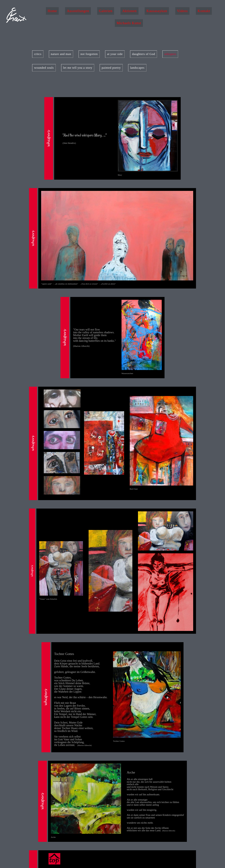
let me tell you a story (78, 68)
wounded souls (44, 68)
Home (52, 11)
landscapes (137, 68)
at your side (115, 54)
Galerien (106, 11)
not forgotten (89, 54)
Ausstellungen (78, 11)
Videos (182, 11)
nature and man (61, 54)
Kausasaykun (157, 11)
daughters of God (144, 54)
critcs (38, 54)
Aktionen (129, 11)
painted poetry (111, 68)
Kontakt (204, 11)
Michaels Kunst (129, 23)
